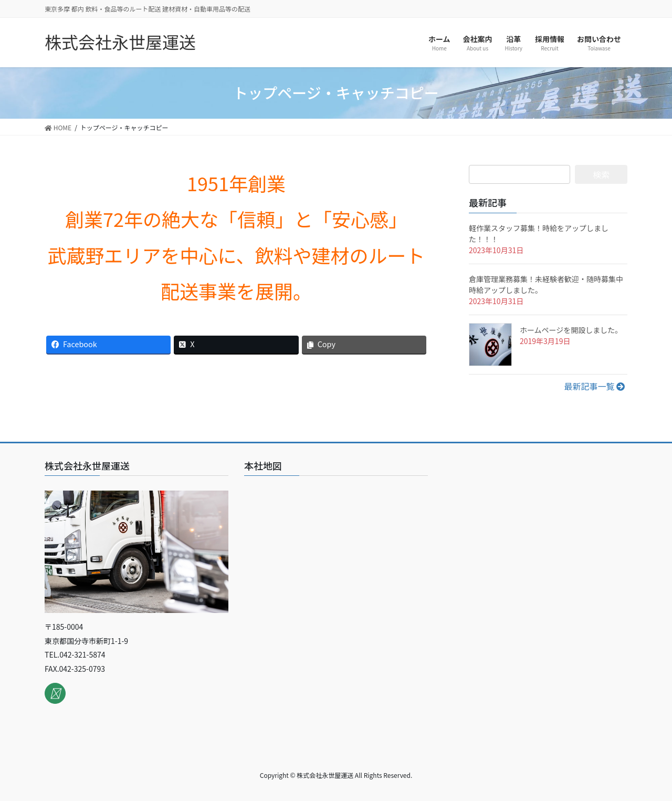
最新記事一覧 (594, 386)
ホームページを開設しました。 (571, 330)
